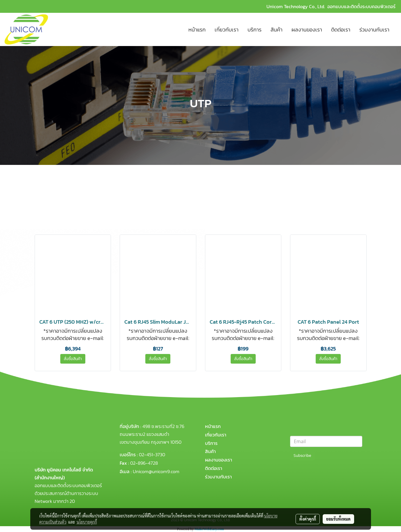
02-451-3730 (152, 455)
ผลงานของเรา (307, 30)
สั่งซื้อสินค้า (73, 359)
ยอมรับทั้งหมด (338, 519)
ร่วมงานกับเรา (374, 30)
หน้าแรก (197, 30)
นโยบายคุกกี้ (87, 522)
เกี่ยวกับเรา (227, 30)
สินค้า (277, 30)
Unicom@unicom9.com (156, 471)
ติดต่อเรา (341, 30)
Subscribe (302, 456)
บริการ (255, 30)
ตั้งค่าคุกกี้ (308, 519)
